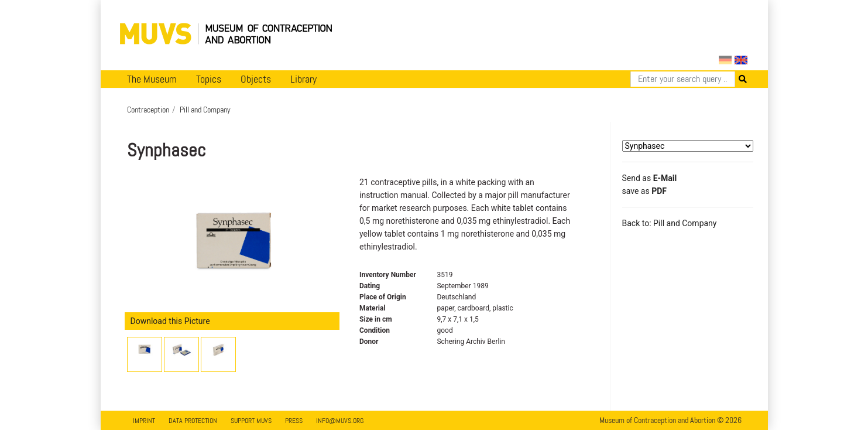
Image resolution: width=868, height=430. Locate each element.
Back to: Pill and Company (670, 223)
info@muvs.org (340, 421)
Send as (650, 178)
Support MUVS (251, 421)
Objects (256, 79)
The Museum (152, 79)
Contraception (148, 110)
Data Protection (193, 421)
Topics (209, 79)
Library (303, 79)
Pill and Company (205, 110)
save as (644, 191)
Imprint (144, 421)
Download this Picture (170, 321)
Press (294, 421)
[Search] (683, 79)
